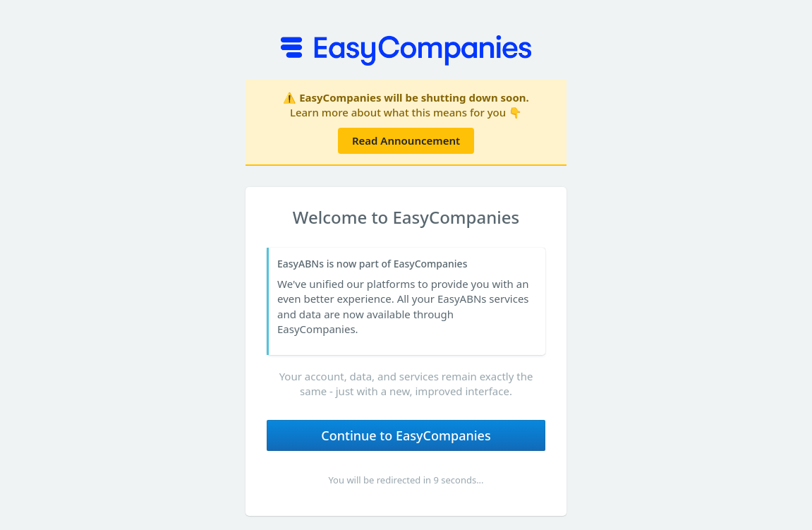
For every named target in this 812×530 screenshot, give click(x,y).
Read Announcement (406, 140)
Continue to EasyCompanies (406, 435)
